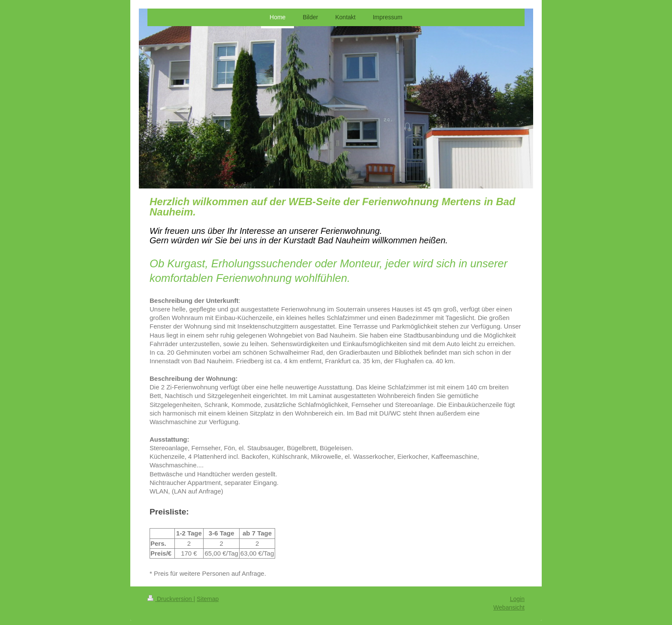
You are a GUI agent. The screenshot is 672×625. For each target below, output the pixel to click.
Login (517, 599)
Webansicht (509, 607)
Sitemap (208, 599)
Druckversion (170, 599)
